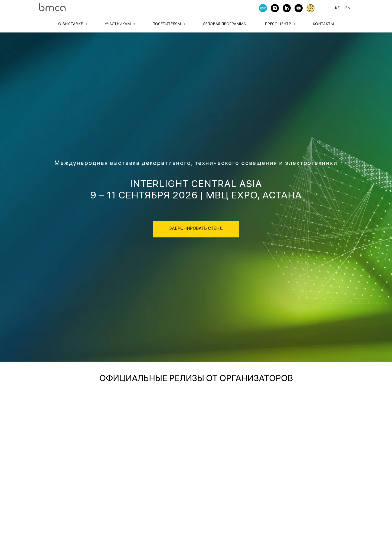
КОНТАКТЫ (323, 24)
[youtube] (299, 8)
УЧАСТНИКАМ (118, 24)
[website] (311, 8)
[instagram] (275, 8)
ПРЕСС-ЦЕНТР (278, 24)
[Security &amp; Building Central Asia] (263, 8)
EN (348, 8)
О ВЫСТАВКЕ (71, 24)
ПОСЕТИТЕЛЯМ (167, 24)
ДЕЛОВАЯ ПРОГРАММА (224, 24)
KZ (337, 8)
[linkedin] (287, 8)
